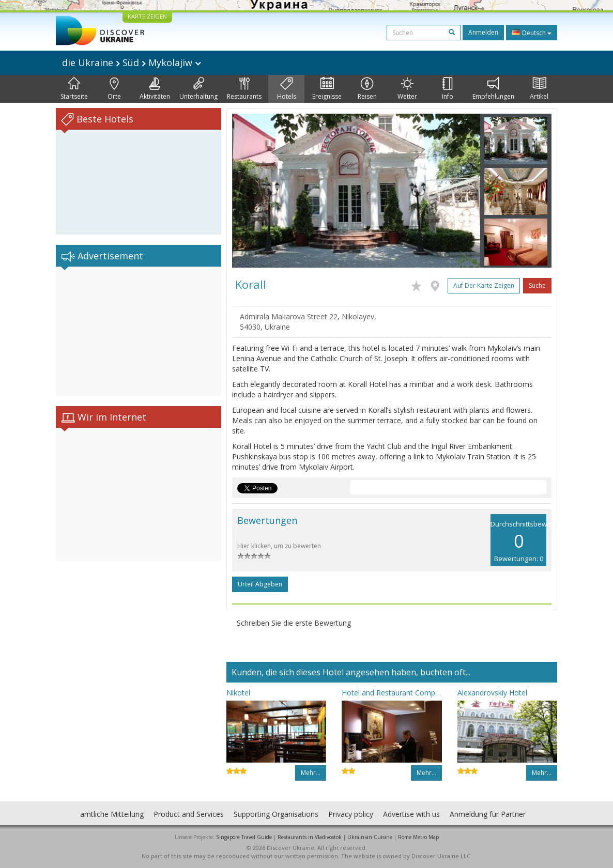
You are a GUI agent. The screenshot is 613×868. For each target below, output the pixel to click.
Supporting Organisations (276, 814)
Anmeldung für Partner (488, 814)
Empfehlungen (493, 89)
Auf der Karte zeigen (484, 285)
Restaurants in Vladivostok (310, 837)
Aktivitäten (155, 89)
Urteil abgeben (260, 584)
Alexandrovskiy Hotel (492, 693)
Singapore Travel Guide (244, 837)
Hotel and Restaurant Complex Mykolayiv (392, 693)
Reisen (367, 89)
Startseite (74, 89)
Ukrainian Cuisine (370, 837)
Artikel (539, 89)
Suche (537, 285)
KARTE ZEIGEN (147, 16)
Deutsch (532, 33)
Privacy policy (351, 814)
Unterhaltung (198, 89)
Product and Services (189, 814)
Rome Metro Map (418, 837)
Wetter (407, 89)
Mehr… (311, 773)
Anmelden (483, 32)
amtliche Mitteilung (112, 814)
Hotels (287, 89)
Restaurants (244, 89)
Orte (114, 89)
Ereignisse (327, 89)
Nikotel (238, 693)
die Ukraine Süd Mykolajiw (132, 63)
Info (448, 89)
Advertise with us (411, 814)
